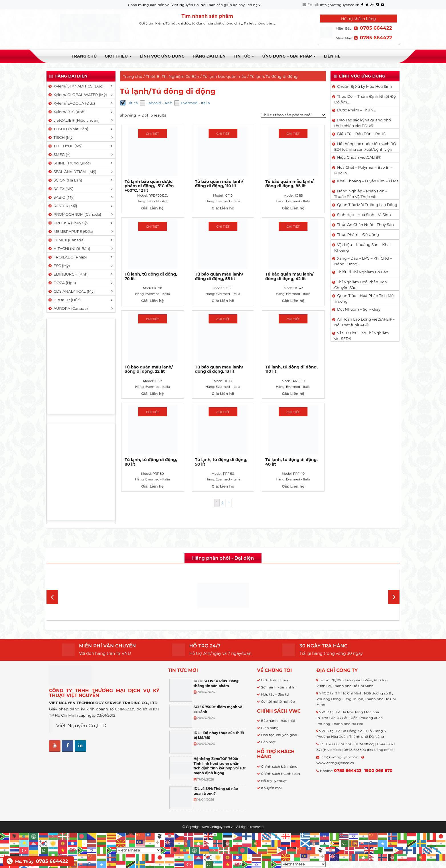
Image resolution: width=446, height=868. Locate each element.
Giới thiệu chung (275, 680)
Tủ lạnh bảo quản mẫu (225, 76)
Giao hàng (270, 728)
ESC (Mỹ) (59, 266)
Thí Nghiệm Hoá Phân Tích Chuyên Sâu (361, 285)
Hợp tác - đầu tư (275, 694)
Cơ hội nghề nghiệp (278, 701)
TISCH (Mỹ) (61, 137)
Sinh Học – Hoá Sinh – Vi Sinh (364, 215)
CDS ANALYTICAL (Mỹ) (71, 291)
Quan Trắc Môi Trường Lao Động (367, 205)
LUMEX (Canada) (66, 240)
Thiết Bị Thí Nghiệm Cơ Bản (173, 76)
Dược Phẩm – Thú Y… (356, 110)
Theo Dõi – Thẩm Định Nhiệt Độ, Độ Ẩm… (365, 99)
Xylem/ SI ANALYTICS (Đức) (76, 86)
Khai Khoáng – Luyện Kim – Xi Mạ (368, 181)
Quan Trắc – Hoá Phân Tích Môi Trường (364, 298)
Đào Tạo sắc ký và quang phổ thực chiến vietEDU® (363, 123)
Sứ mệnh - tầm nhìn (278, 687)
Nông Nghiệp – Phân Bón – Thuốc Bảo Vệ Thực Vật (361, 194)
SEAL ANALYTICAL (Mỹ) (72, 172)
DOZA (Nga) (62, 283)
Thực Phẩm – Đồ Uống (358, 235)
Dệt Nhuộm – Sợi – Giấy (359, 309)
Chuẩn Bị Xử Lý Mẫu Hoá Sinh (365, 86)
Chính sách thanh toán (280, 774)
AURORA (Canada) (68, 308)
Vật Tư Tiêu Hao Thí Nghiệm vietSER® (362, 336)
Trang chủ (84, 56)
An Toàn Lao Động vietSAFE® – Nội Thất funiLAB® (364, 322)
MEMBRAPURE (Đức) (70, 231)
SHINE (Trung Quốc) (69, 163)
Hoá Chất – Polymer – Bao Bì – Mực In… (363, 170)
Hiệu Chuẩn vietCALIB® (359, 157)
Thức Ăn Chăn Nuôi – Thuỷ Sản (365, 225)
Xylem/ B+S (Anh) (67, 112)
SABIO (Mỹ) (61, 197)
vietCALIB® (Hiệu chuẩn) (74, 120)
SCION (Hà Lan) (65, 180)
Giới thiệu (118, 56)
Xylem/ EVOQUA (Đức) (71, 103)
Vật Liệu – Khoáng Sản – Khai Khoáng (362, 247)
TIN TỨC (244, 56)
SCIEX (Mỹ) (61, 189)
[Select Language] (139, 850)
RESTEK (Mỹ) (62, 206)
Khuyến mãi (271, 788)
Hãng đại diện (209, 56)
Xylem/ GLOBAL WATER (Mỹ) (77, 95)
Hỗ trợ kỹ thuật (274, 781)
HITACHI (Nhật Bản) (69, 248)
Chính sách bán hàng (279, 766)
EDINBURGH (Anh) (68, 274)
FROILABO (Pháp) (67, 257)
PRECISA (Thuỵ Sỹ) (68, 223)
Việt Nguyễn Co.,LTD (81, 725)
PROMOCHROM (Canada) (74, 214)
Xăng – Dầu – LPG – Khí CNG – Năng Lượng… (363, 261)
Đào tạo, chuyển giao (279, 735)
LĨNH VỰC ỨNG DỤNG (162, 56)
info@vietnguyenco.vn (340, 5)
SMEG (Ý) (59, 154)
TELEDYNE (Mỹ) (65, 146)
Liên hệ (332, 56)
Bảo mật (268, 742)
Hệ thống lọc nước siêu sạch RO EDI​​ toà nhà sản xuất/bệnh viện (365, 146)
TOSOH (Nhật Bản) (68, 129)
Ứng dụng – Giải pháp (289, 56)
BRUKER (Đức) (64, 300)
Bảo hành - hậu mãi (278, 721)
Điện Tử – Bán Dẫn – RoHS (361, 134)
